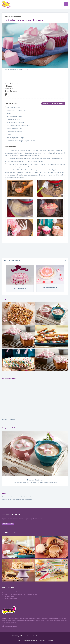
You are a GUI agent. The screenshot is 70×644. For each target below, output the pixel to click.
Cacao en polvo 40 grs (13, 119)
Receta (7, 69)
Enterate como (8, 524)
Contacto (50, 640)
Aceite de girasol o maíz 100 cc (16, 110)
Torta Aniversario (20, 288)
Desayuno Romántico (35, 480)
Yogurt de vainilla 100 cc (14, 129)
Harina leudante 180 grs (13, 116)
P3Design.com (55, 636)
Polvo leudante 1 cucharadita (15, 122)
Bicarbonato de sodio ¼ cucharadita (17, 125)
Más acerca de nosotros (9, 626)
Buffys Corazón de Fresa (14, 17)
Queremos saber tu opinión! (10, 592)
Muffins (12, 69)
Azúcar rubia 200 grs (12, 107)
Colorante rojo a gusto (13, 132)
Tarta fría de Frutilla (50, 288)
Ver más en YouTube (9, 420)
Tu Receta (42, 640)
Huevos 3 (9, 113)
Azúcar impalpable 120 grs (14, 138)
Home (19, 640)
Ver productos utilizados (53, 103)
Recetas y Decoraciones (30, 640)
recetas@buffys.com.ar (10, 599)
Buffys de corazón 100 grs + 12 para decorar (20, 141)
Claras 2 (8, 135)
